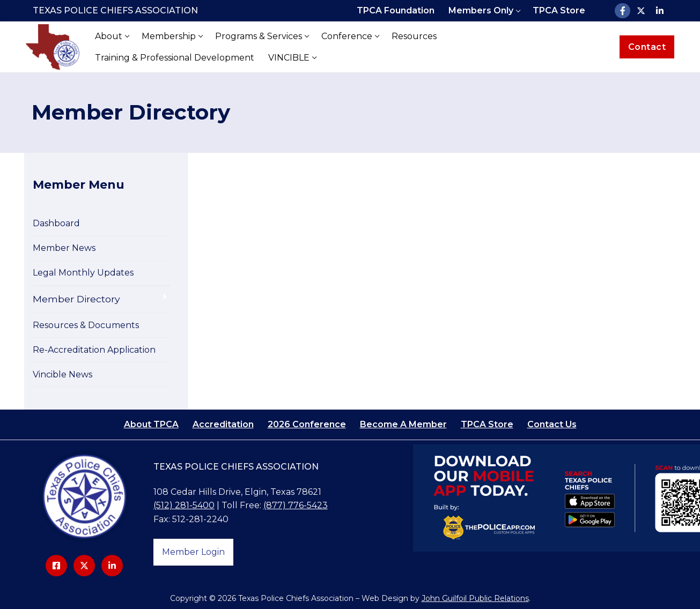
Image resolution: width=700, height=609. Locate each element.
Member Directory (76, 299)
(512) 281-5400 (184, 505)
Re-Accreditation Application (94, 350)
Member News (64, 248)
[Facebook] (622, 11)
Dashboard (56, 223)
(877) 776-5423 (296, 505)
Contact (647, 47)
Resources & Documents (86, 325)
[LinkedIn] (660, 11)
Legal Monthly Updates (83, 273)
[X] (641, 11)
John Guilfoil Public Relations (475, 598)
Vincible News (62, 374)
